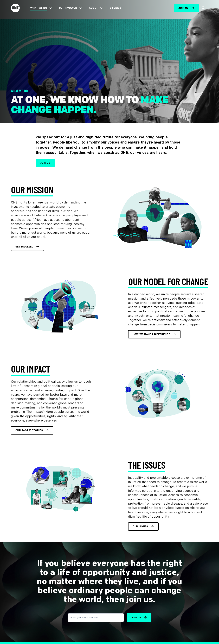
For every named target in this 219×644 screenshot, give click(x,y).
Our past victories (29, 430)
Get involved (24, 247)
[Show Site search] (204, 8)
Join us (183, 8)
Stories (115, 8)
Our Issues (140, 526)
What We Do (39, 8)
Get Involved (68, 8)
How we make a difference (151, 334)
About (94, 8)
